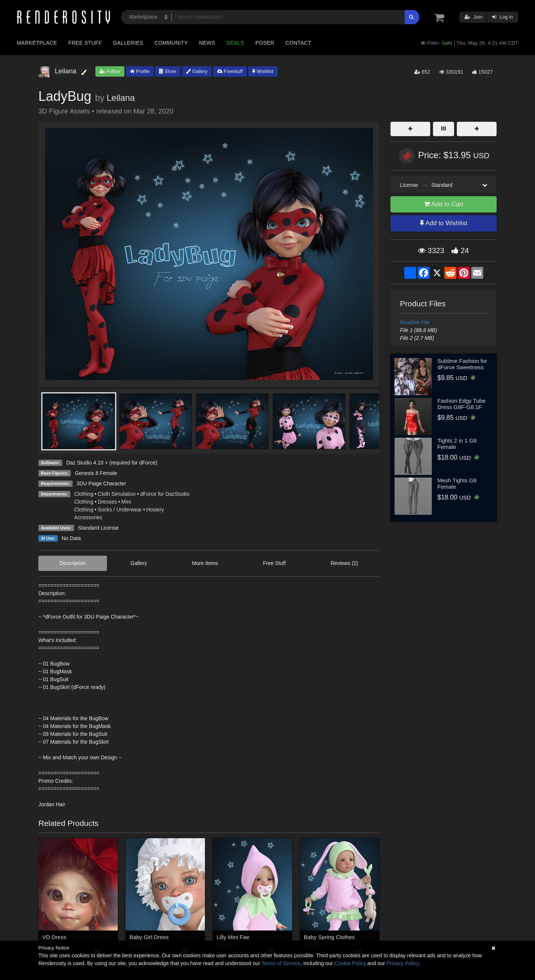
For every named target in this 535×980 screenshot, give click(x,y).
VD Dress (54, 937)
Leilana (121, 98)
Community (171, 43)
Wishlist (263, 71)
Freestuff (230, 71)
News (207, 43)
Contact (298, 43)
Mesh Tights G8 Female (457, 483)
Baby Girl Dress (149, 937)
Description (73, 563)
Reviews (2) (344, 563)
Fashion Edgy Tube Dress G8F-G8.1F (461, 404)
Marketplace (37, 43)
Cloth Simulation (117, 494)
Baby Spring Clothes (330, 937)
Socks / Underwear (120, 510)
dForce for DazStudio (165, 494)
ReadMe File (415, 322)
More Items (205, 563)
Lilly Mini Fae (233, 937)
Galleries (128, 43)
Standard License (98, 528)
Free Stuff (85, 43)
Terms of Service (281, 963)
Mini (126, 502)
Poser (265, 43)
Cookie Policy (350, 963)
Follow (110, 71)
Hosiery (155, 510)
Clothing (84, 494)
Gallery (197, 71)
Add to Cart (444, 204)
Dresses (107, 502)
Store (168, 71)
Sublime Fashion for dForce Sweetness (462, 364)
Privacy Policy (402, 963)
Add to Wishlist (444, 223)
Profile (140, 71)
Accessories (88, 517)
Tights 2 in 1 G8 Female (457, 444)
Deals (235, 43)
